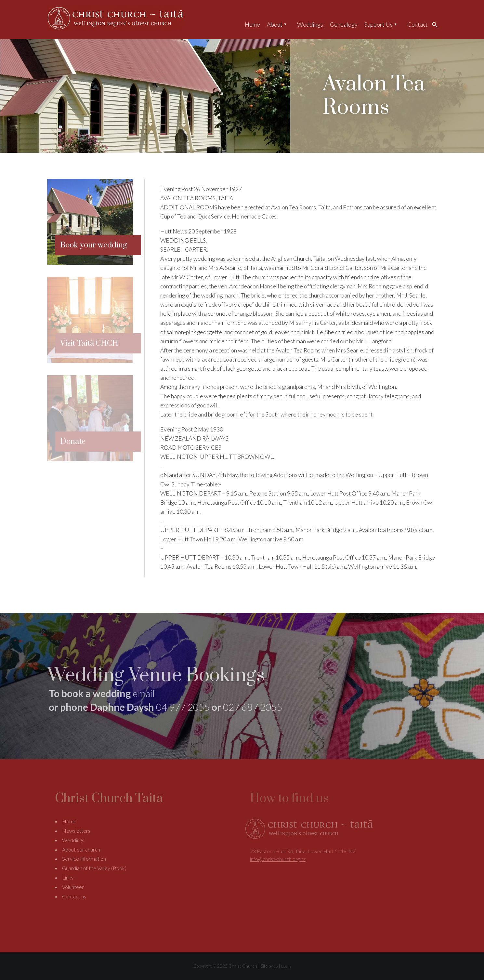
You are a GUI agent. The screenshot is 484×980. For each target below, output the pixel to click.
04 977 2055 (183, 707)
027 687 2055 (253, 707)
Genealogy (344, 24)
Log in (286, 966)
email (144, 693)
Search (437, 24)
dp (276, 966)
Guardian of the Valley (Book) (94, 868)
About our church (81, 849)
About (275, 24)
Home (252, 24)
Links (68, 877)
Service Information (84, 859)
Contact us (74, 896)
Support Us (379, 24)
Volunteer (73, 887)
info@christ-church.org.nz (278, 859)
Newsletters (76, 831)
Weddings (310, 24)
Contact (418, 24)
